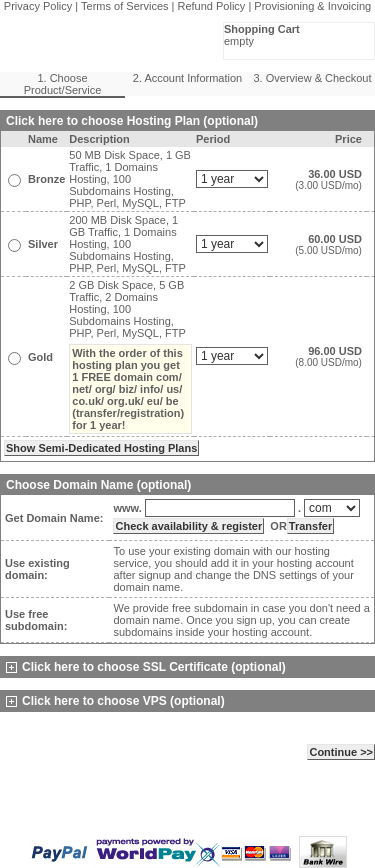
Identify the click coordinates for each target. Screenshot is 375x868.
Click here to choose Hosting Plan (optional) (132, 121)
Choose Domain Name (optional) (98, 485)
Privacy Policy (38, 6)
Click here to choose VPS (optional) (115, 701)
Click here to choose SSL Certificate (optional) (146, 667)
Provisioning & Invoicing (312, 6)
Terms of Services (124, 6)
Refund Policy (212, 6)
